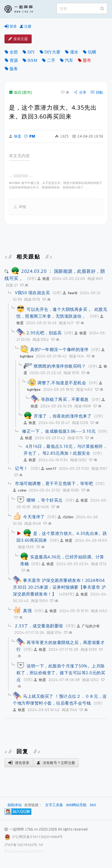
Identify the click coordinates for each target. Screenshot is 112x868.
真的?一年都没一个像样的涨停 (59, 349)
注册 (26, 26)
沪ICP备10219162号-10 (24, 845)
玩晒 (92, 52)
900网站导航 (76, 805)
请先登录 (19, 763)
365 (93, 805)
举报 (20, 207)
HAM (32, 60)
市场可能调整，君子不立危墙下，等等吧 (54, 483)
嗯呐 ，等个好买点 (45, 500)
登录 (11, 26)
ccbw (20, 490)
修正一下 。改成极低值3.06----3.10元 (59, 431)
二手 (51, 60)
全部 (14, 52)
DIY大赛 (52, 52)
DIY (31, 52)
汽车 (69, 60)
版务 (14, 69)
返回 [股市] (20, 92)
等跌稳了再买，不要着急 (65, 399)
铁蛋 (15, 136)
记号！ (22, 468)
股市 (87, 60)
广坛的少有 (88, 626)
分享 (80, 92)
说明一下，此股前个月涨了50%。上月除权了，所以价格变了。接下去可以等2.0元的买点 (61, 673)
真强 (27, 611)
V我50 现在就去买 (32, 293)
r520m (66, 517)
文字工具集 (54, 805)
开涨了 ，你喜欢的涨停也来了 (63, 416)
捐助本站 (15, 805)
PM (30, 136)
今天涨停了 (34, 517)
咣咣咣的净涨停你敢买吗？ (60, 366)
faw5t (70, 293)
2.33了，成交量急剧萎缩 (39, 626)
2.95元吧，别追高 (44, 333)
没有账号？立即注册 (56, 763)
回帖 (97, 92)
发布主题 (18, 39)
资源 (14, 60)
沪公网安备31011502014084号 (37, 837)
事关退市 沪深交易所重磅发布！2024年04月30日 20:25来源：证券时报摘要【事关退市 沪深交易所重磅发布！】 (59, 587)
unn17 (49, 468)
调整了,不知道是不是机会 (62, 383)
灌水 (74, 52)
